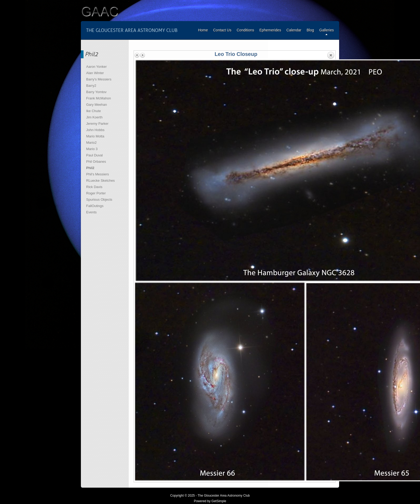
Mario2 (91, 143)
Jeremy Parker (97, 124)
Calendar (294, 30)
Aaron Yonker (96, 67)
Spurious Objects (99, 200)
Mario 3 (92, 149)
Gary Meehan (97, 105)
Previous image (137, 55)
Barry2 (91, 86)
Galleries (327, 30)
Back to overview (331, 55)
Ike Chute (94, 111)
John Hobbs (95, 130)
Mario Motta (95, 136)
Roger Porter (96, 193)
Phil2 (90, 168)
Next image (143, 55)
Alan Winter (95, 73)
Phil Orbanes (96, 162)
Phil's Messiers (97, 174)
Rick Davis (94, 187)
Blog (310, 30)
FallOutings (95, 206)
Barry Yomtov (96, 92)
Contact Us (222, 30)
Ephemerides (270, 30)
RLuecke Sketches (100, 181)
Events (91, 212)
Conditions (245, 30)
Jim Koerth (94, 117)
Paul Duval (94, 155)
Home (203, 30)
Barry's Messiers (99, 79)
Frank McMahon (99, 98)
